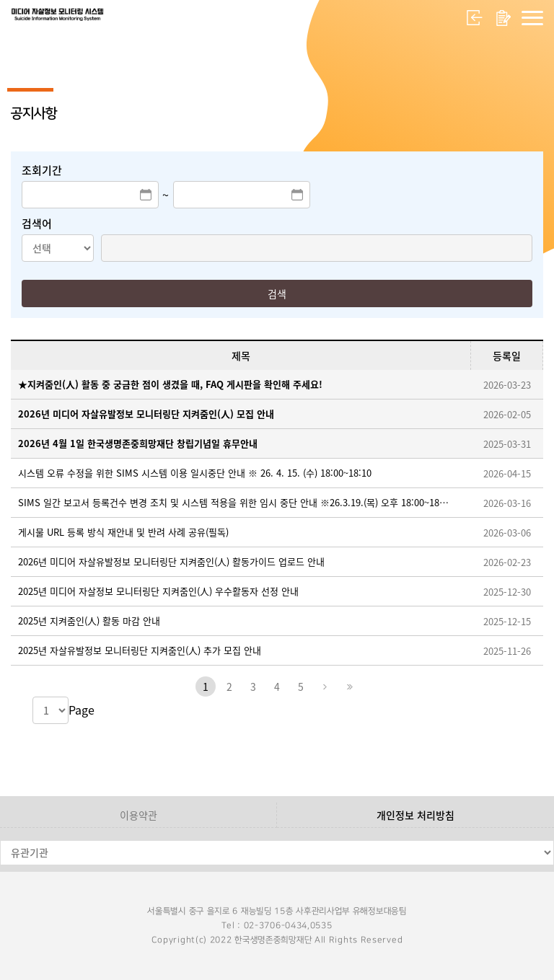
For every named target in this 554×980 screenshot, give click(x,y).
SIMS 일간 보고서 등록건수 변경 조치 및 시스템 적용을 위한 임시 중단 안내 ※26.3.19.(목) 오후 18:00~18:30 (234, 502)
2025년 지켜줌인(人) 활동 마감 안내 (89, 621)
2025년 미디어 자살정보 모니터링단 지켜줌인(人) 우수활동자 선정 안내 (158, 591)
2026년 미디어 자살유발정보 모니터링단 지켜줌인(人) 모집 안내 (146, 414)
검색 (277, 293)
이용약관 (138, 815)
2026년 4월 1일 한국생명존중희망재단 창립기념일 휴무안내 (138, 443)
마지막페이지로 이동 (348, 687)
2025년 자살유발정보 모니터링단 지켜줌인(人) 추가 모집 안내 (140, 650)
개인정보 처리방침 (415, 815)
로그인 (475, 18)
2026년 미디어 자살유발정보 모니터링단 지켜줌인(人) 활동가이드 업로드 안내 (171, 561)
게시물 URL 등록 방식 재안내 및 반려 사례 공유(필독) (123, 532)
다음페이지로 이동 (325, 687)
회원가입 (504, 18)
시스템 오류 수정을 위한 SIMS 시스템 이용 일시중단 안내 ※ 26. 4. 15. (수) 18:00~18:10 (195, 473)
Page (82, 710)
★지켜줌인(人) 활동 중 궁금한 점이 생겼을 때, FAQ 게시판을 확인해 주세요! (170, 384)
